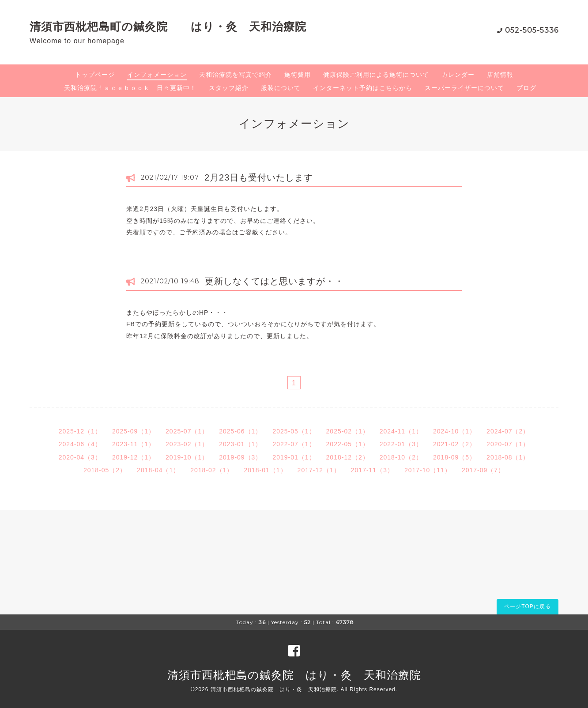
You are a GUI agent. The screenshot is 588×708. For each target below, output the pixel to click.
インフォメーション (157, 75)
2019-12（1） (134, 457)
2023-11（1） (134, 444)
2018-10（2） (401, 457)
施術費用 (298, 75)
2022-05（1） (348, 444)
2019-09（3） (240, 457)
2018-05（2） (105, 470)
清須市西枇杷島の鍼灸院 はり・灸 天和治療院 (294, 675)
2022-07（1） (294, 444)
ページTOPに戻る (527, 606)
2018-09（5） (454, 457)
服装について (281, 88)
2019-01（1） (294, 457)
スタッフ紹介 (229, 88)
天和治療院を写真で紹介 (236, 75)
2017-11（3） (372, 470)
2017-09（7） (483, 470)
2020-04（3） (80, 457)
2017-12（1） (319, 470)
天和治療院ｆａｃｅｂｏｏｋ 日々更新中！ (130, 88)
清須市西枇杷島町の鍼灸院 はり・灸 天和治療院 (168, 26)
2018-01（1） (265, 470)
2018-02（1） (212, 470)
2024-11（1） (401, 431)
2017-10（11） (428, 470)
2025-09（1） (134, 431)
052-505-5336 (532, 30)
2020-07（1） (508, 444)
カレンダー (458, 75)
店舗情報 (500, 75)
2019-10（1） (187, 457)
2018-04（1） (158, 470)
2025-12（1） (80, 431)
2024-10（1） (454, 431)
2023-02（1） (187, 444)
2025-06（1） (240, 431)
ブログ (526, 88)
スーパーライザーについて (464, 88)
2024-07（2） (508, 431)
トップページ (95, 75)
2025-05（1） (294, 431)
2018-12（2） (348, 457)
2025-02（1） (348, 431)
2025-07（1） (187, 431)
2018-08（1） (508, 457)
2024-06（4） (80, 444)
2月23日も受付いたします (259, 177)
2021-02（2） (454, 444)
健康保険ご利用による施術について (376, 75)
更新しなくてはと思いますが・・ (274, 281)
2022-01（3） (401, 444)
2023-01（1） (240, 444)
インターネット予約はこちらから (363, 88)
